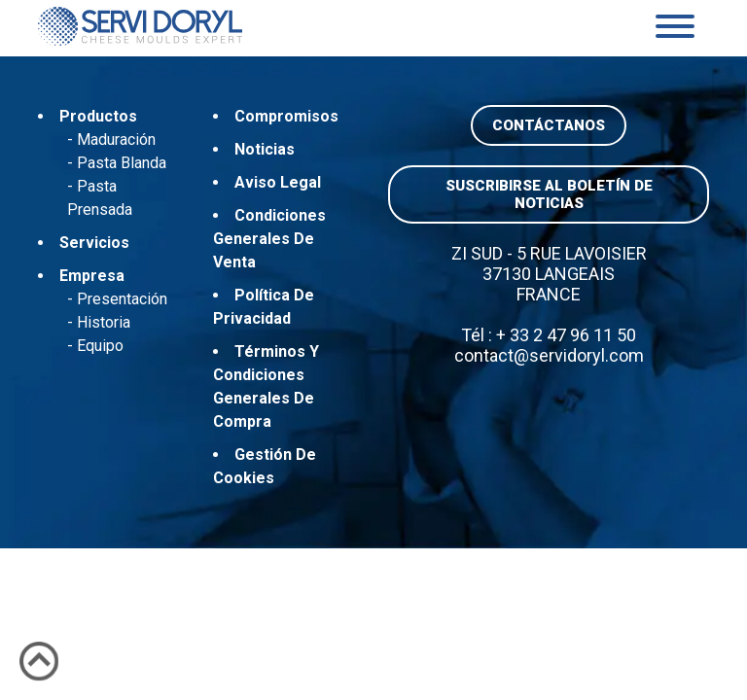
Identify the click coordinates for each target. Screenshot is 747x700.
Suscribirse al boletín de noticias (549, 194)
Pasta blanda (122, 163)
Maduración (116, 140)
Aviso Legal (278, 182)
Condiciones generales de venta (269, 239)
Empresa (92, 276)
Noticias (265, 149)
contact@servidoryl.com (549, 355)
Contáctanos (549, 125)
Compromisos (286, 116)
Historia (104, 322)
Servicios (94, 243)
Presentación (122, 299)
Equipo (100, 346)
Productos (98, 116)
